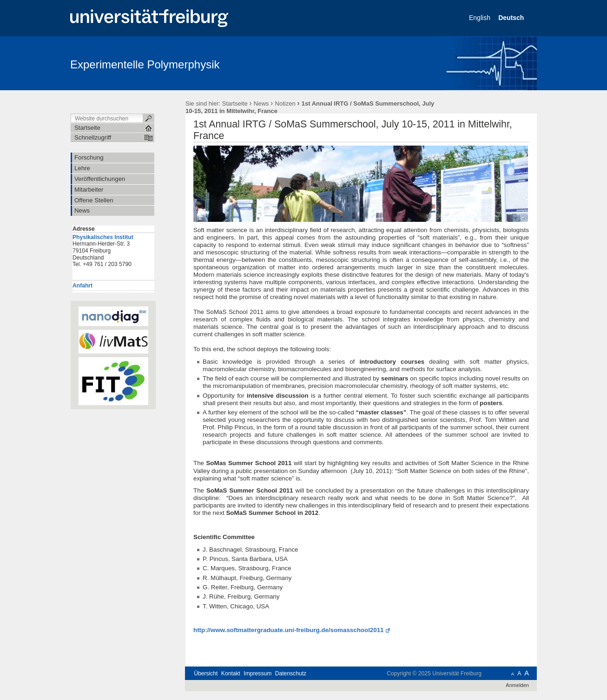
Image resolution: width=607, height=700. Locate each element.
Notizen (285, 103)
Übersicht (206, 673)
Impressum (257, 673)
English (481, 18)
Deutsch (512, 18)
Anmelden (517, 685)
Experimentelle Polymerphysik (145, 64)
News (261, 103)
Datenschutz (291, 673)
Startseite (235, 103)
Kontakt (231, 673)
